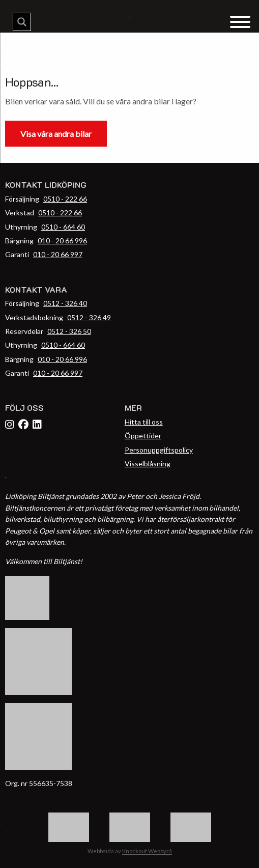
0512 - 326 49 (89, 317)
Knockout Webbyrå (147, 851)
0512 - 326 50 (69, 331)
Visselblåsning (148, 464)
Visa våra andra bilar (56, 134)
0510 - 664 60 (63, 227)
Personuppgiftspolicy (159, 450)
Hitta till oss (144, 422)
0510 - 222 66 (65, 199)
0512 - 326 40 (65, 303)
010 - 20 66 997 (58, 254)
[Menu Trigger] (240, 21)
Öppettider (143, 436)
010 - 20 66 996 (62, 241)
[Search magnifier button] (22, 22)
